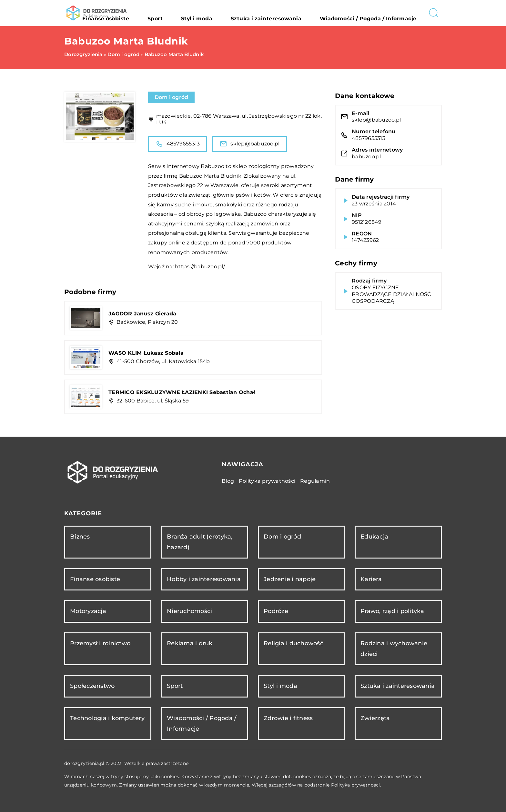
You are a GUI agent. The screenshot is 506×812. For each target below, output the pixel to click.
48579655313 (178, 144)
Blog (228, 481)
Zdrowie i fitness (288, 718)
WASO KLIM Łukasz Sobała (146, 353)
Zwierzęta (375, 718)
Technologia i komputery (107, 718)
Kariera (371, 579)
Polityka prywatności (267, 481)
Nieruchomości (189, 611)
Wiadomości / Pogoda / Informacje (379, 13)
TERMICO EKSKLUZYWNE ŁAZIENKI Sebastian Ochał (182, 392)
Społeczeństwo (92, 686)
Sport (212, 13)
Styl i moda (242, 13)
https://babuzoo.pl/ (200, 267)
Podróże (276, 611)
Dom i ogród (172, 97)
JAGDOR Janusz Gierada (142, 314)
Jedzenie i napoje (290, 579)
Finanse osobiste (175, 13)
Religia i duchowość (293, 643)
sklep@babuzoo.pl (249, 144)
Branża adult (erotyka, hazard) (200, 542)
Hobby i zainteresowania (204, 579)
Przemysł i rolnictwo (100, 643)
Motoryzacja (88, 611)
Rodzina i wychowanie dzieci (394, 649)
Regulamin (315, 481)
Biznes (80, 537)
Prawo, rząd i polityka (392, 611)
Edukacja (374, 537)
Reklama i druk (190, 643)
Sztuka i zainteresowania (296, 13)
